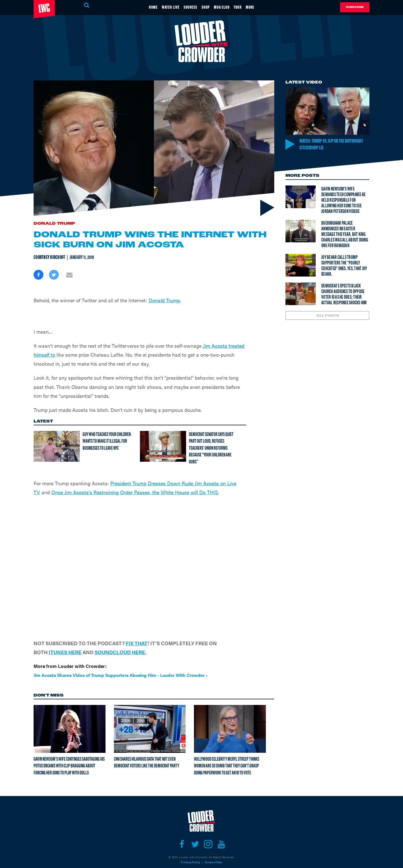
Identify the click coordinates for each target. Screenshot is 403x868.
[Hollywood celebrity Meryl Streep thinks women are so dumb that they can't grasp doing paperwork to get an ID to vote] (230, 717)
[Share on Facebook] (38, 275)
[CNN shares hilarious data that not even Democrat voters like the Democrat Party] (150, 717)
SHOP (207, 7)
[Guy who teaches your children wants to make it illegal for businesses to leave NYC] (57, 435)
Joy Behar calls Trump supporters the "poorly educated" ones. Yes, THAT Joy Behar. (344, 266)
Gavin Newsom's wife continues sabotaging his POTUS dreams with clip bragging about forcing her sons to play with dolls (69, 754)
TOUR (247, 7)
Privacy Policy (190, 851)
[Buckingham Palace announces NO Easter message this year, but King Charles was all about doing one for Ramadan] (301, 232)
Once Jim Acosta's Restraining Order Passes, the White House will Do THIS (135, 481)
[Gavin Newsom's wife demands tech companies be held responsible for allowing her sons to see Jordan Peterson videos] (301, 197)
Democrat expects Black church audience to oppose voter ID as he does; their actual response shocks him (344, 294)
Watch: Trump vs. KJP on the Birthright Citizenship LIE (328, 144)
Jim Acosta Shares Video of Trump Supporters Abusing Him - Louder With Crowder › (120, 664)
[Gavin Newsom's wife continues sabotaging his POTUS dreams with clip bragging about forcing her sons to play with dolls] (70, 717)
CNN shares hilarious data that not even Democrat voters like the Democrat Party (147, 751)
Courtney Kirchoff (49, 257)
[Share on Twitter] (54, 275)
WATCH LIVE (162, 7)
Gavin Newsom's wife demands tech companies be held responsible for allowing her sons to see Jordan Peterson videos (343, 200)
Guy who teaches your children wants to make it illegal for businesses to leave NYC (107, 430)
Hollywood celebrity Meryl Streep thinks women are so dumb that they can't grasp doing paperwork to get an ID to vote (227, 754)
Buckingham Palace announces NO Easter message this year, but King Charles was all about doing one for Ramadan (345, 234)
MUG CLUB (227, 7)
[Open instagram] (208, 833)
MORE (264, 7)
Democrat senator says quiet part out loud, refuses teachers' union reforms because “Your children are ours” (211, 437)
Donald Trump (54, 224)
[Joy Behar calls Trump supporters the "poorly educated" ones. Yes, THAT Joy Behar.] (301, 266)
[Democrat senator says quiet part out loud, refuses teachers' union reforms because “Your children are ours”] (163, 435)
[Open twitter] (195, 833)
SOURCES (187, 7)
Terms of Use (213, 851)
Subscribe (355, 7)
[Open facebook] (182, 833)
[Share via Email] (69, 275)
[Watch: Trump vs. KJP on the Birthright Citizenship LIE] (327, 111)
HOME (140, 7)
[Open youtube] (221, 833)
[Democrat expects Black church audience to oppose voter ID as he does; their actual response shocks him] (301, 294)
